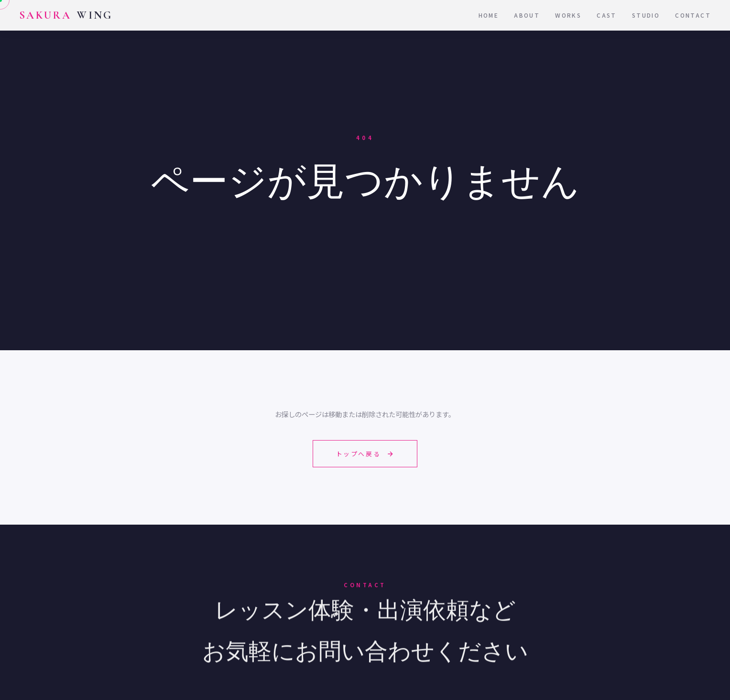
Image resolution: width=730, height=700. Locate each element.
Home (489, 15)
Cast (607, 15)
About (527, 15)
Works (568, 15)
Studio (646, 15)
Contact (693, 15)
